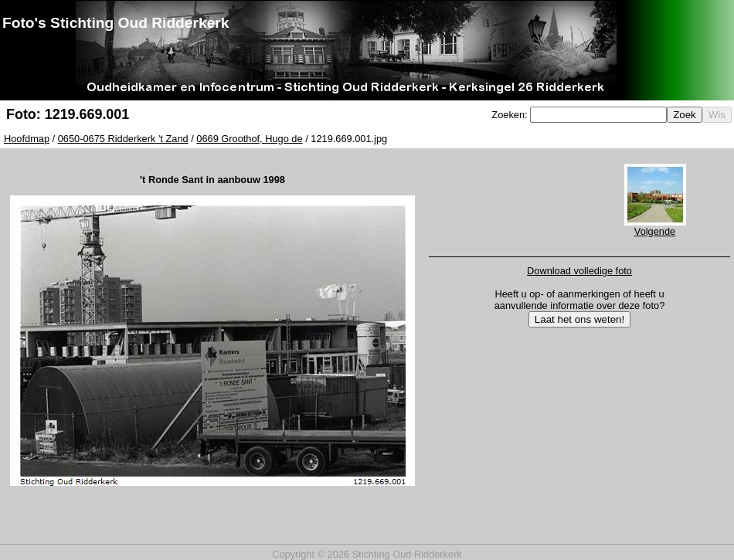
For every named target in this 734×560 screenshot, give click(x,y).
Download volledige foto (579, 271)
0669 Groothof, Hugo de (249, 139)
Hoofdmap (27, 139)
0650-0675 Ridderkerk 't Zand (123, 139)
